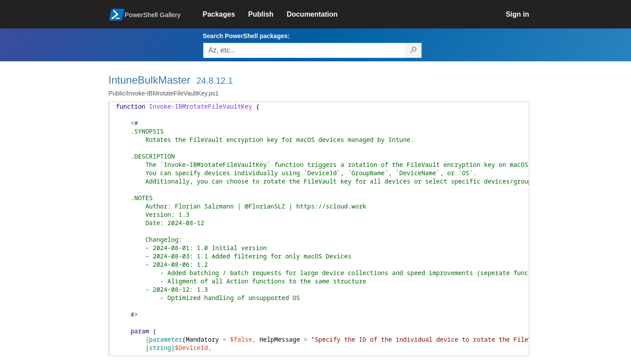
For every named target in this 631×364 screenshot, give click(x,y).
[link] (226, 14)
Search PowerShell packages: (246, 36)
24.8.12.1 (214, 81)
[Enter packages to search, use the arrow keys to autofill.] (304, 50)
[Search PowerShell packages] (413, 50)
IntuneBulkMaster (150, 80)
